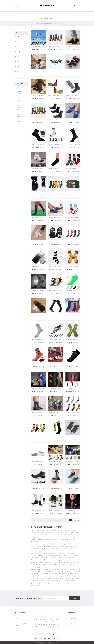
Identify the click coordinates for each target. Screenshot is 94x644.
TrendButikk (41, 643)
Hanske (19, 91)
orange (18, 51)
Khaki (18, 74)
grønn (18, 49)
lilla (18, 54)
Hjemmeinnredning (47, 18)
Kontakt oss (71, 626)
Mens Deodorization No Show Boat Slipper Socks (79, 437)
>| (78, 520)
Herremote (34, 14)
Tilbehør (61, 14)
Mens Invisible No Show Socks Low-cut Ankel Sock (80, 486)
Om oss (70, 623)
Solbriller (20, 93)
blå (18, 41)
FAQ (17, 619)
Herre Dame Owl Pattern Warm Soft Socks (43, 364)
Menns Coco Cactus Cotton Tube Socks (42, 437)
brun (18, 59)
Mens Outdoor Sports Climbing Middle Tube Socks (62, 120)
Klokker (19, 100)
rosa (18, 56)
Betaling (18, 621)
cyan (18, 72)
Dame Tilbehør (19, 103)
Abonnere (75, 598)
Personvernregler (72, 619)
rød (18, 44)
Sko (44, 14)
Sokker (55, 23)
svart (18, 36)
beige (18, 61)
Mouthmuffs (20, 110)
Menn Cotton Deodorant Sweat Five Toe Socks (44, 242)
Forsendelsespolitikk (21, 623)
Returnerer (19, 626)
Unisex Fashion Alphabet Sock (40, 193)
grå (18, 64)
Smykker (71, 14)
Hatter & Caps (21, 96)
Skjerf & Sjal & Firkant (21, 122)
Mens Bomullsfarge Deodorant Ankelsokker (61, 95)
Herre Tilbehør (49, 23)
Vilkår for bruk (72, 621)
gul (18, 46)
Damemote (24, 14)
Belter (19, 89)
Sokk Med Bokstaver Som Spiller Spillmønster (62, 242)
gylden (18, 69)
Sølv (18, 67)
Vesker (51, 14)
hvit (18, 39)
